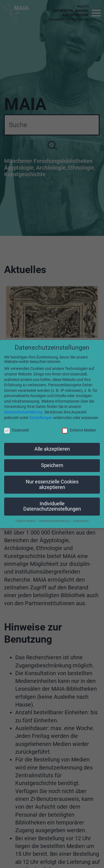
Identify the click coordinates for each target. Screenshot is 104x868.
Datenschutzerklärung (23, 412)
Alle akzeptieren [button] (52, 449)
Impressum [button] (81, 521)
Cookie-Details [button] (26, 521)
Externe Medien (79, 430)
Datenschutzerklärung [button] (55, 521)
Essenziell (16, 430)
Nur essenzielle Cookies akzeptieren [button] (52, 485)
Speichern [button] (52, 465)
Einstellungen (41, 418)
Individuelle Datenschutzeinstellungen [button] (52, 506)
